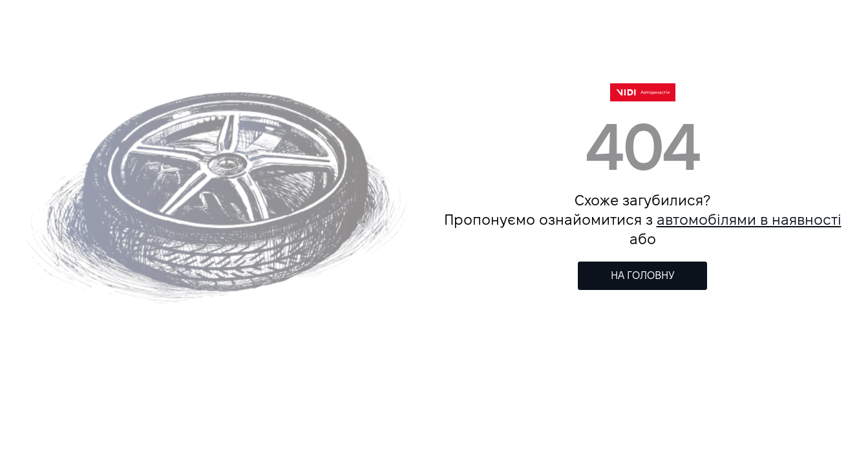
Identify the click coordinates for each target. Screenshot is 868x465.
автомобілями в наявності (749, 220)
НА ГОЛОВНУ (643, 275)
